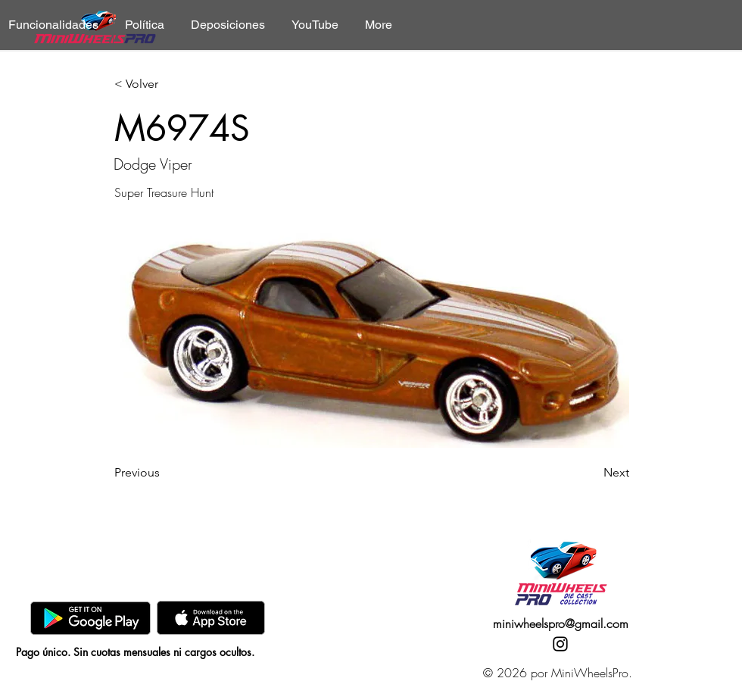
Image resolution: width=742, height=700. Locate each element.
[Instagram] (560, 644)
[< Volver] (164, 84)
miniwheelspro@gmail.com (561, 623)
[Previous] (164, 473)
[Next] (591, 473)
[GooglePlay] (90, 618)
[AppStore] (211, 618)
